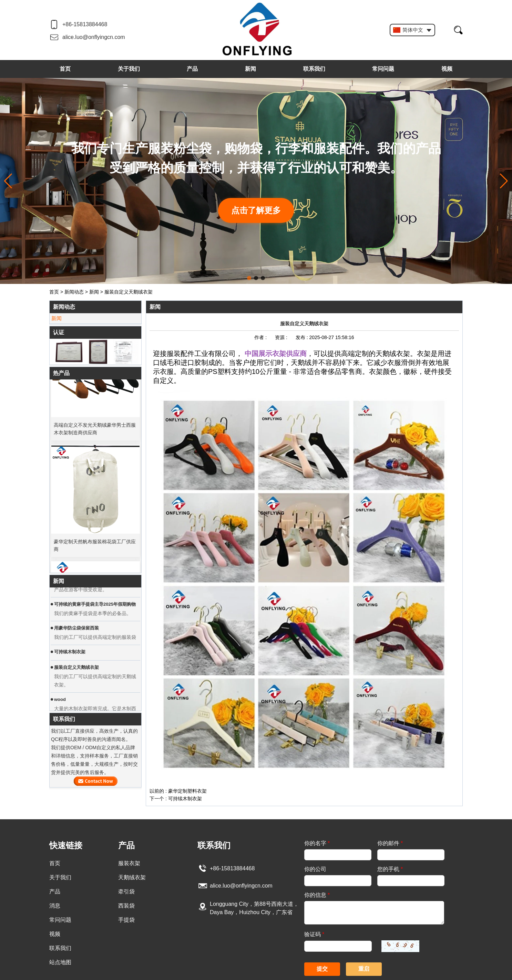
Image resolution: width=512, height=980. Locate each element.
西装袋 (126, 906)
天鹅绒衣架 (132, 877)
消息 (55, 906)
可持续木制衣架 (185, 799)
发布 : (303, 337)
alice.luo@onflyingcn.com (94, 37)
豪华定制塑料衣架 (187, 791)
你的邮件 (390, 843)
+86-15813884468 (85, 24)
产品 (192, 69)
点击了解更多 (256, 210)
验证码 (314, 934)
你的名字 (317, 843)
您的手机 (390, 869)
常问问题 (383, 69)
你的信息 (317, 895)
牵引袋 (126, 892)
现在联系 (96, 781)
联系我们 (314, 69)
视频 (447, 69)
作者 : (261, 337)
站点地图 (60, 962)
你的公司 (315, 869)
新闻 (250, 69)
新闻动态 (74, 292)
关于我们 (129, 69)
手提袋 (126, 920)
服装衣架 (129, 863)
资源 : (282, 337)
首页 (65, 69)
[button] (249, 278)
